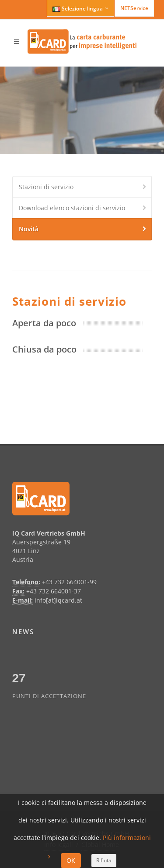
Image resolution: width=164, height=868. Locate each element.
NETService (134, 8)
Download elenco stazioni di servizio (83, 208)
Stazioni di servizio (83, 187)
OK (71, 860)
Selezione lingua (80, 8)
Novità (83, 229)
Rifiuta (104, 860)
